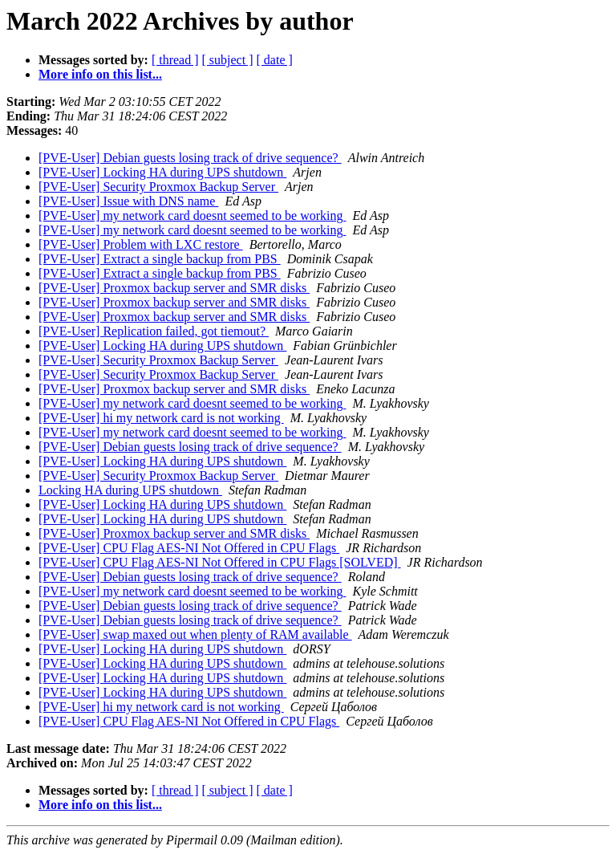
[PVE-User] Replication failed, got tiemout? (154, 331)
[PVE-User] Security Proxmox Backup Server (158, 187)
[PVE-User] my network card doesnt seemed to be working (192, 216)
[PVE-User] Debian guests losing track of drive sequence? (190, 158)
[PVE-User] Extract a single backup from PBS (160, 259)
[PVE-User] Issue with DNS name (128, 201)
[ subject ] (228, 60)
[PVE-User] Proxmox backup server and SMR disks (174, 288)
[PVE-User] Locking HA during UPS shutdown (162, 172)
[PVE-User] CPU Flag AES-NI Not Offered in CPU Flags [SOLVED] (220, 562)
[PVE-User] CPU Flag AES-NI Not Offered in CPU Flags (189, 548)
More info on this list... (100, 74)
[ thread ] (175, 60)
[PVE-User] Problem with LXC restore (141, 244)
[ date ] (275, 60)
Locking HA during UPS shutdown (130, 490)
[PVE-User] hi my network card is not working (161, 418)
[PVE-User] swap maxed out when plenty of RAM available (195, 634)
